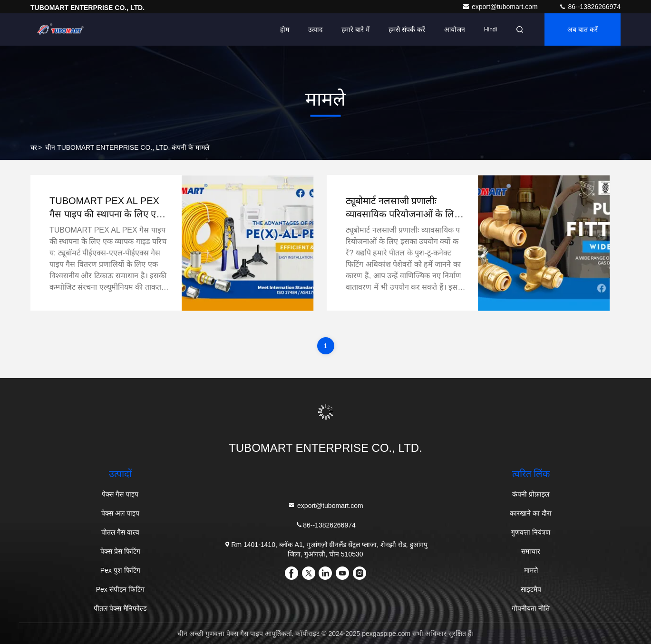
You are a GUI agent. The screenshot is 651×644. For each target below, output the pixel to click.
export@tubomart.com (501, 7)
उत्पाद (315, 29)
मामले (531, 570)
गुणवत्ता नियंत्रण (531, 532)
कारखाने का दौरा (531, 513)
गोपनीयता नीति (531, 608)
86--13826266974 (590, 7)
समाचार (531, 551)
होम (285, 29)
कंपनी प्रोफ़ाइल (531, 494)
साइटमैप (531, 589)
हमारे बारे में (355, 29)
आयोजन (455, 29)
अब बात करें (583, 29)
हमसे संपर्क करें (407, 29)
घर (34, 147)
